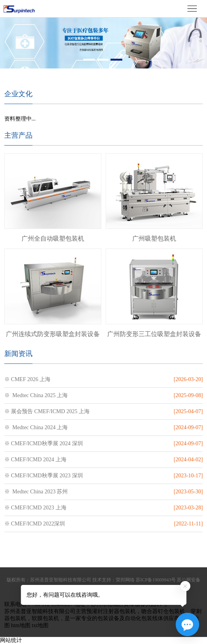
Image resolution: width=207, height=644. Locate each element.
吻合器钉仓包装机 (163, 611)
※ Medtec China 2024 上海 (36, 427)
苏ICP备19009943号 (156, 580)
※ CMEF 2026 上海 (28, 379)
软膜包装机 (45, 618)
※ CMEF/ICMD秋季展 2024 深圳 (44, 443)
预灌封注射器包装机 (111, 611)
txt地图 (40, 625)
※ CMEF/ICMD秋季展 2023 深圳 (44, 476)
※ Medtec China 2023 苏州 (36, 492)
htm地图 (21, 625)
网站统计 (11, 640)
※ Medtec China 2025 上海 (36, 395)
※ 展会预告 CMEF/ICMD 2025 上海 (47, 411)
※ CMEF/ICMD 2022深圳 (35, 524)
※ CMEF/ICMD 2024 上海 (35, 460)
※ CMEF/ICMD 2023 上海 (35, 508)
